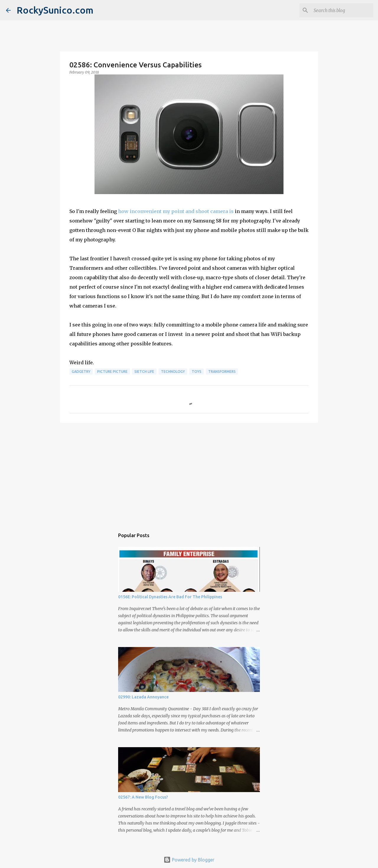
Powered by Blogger (189, 860)
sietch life (144, 372)
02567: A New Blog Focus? (143, 797)
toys (197, 372)
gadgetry (81, 372)
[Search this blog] (342, 10)
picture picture (112, 372)
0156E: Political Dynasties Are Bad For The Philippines (170, 597)
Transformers (222, 372)
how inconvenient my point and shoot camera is (176, 211)
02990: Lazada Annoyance (143, 697)
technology (173, 372)
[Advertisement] (189, 473)
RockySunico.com (55, 10)
